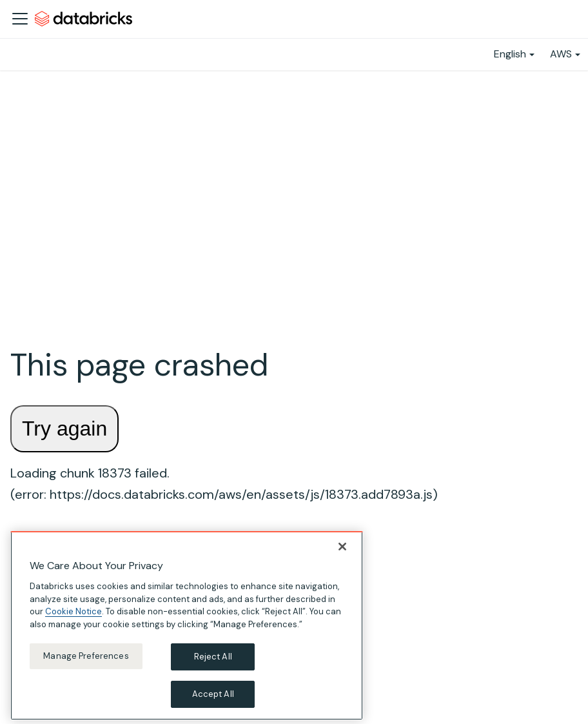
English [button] (510, 54)
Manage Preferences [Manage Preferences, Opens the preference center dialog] (86, 660)
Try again (64, 428)
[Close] (342, 550)
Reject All (213, 661)
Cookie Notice (73, 616)
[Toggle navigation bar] (20, 19)
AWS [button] (561, 54)
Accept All (213, 698)
